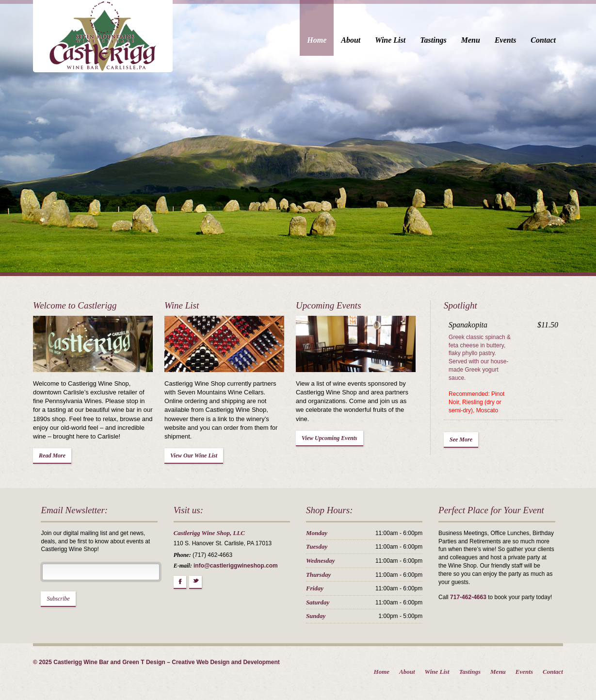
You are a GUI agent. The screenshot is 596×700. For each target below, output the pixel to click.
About (362, 40)
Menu (482, 40)
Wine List (402, 40)
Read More (41, 458)
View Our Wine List (188, 449)
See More (467, 431)
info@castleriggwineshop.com (230, 568)
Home (328, 40)
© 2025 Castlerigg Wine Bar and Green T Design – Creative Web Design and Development (145, 665)
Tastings (445, 40)
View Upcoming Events (330, 431)
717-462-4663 (475, 592)
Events (516, 40)
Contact (555, 40)
